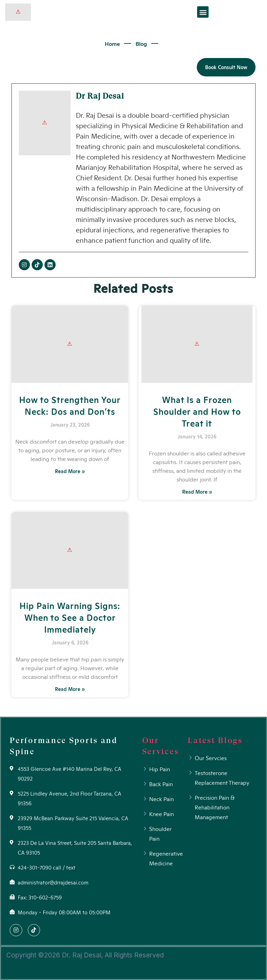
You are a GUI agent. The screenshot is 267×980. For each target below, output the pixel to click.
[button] (203, 12)
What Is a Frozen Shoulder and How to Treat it (197, 411)
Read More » (70, 471)
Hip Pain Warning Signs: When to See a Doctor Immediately (70, 617)
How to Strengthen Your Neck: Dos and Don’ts (70, 405)
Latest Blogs (215, 740)
